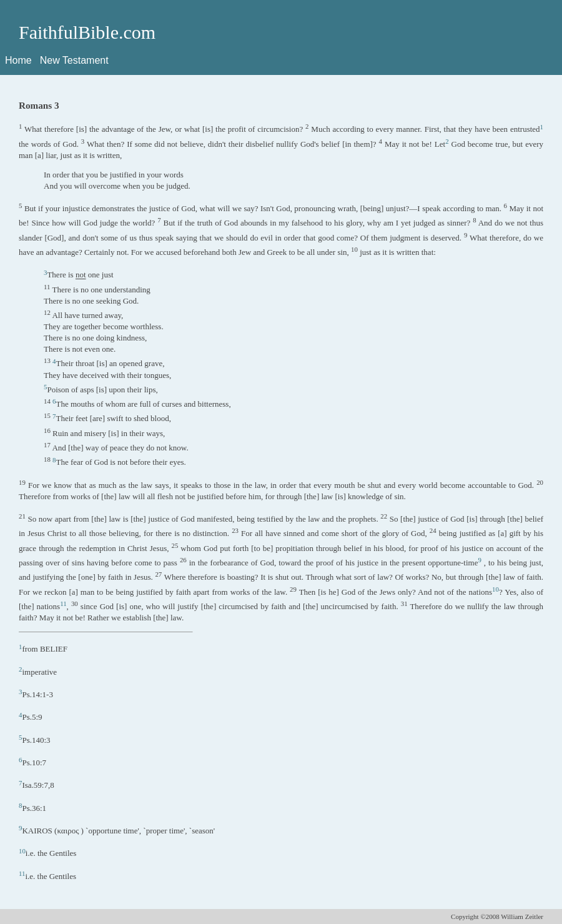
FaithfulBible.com (87, 32)
